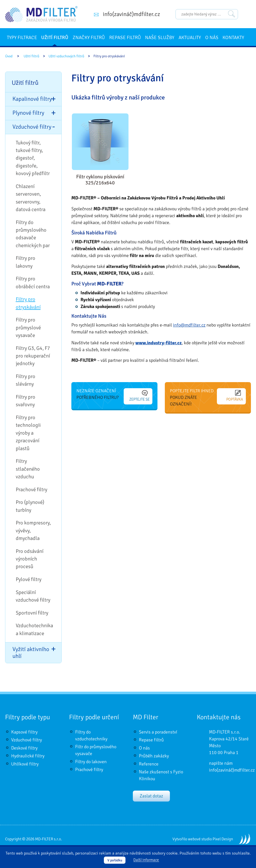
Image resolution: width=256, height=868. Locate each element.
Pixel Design (223, 839)
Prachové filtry (31, 490)
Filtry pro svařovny (26, 401)
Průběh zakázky (154, 756)
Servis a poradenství (158, 732)
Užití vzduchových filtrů (66, 56)
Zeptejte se (139, 396)
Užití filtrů (55, 38)
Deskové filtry (24, 748)
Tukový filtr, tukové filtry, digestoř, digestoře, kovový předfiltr (33, 158)
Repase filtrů (125, 38)
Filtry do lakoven (91, 762)
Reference (149, 764)
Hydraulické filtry (28, 756)
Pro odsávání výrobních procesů (30, 559)
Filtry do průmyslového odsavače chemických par (33, 234)
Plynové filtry (28, 113)
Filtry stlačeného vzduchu (28, 469)
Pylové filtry (29, 579)
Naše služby (160, 38)
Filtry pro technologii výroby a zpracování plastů (28, 433)
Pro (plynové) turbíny (30, 506)
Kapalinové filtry (32, 99)
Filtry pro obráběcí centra (33, 283)
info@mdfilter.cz (189, 325)
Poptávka (235, 396)
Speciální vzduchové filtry (33, 596)
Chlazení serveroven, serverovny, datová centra (31, 198)
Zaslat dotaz (151, 796)
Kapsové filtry (24, 732)
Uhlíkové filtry (25, 764)
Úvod (9, 56)
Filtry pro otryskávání (28, 303)
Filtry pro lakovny (26, 262)
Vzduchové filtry (32, 127)
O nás (212, 38)
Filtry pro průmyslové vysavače (28, 328)
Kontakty (233, 38)
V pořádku (115, 860)
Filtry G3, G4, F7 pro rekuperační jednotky (33, 356)
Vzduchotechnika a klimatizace (34, 629)
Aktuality (190, 38)
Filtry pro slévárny (26, 380)
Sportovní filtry (32, 613)
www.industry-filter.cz (158, 343)
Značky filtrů (89, 38)
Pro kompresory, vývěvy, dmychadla (33, 531)
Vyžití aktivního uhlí (31, 653)
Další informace (146, 860)
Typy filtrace (22, 38)
